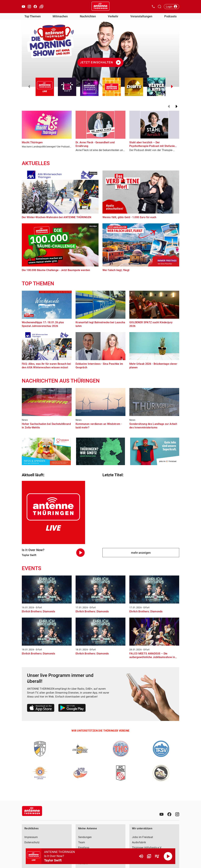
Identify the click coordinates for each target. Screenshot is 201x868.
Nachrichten (88, 16)
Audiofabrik (139, 842)
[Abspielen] (168, 856)
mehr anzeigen (141, 553)
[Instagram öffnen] (29, 7)
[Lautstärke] (141, 856)
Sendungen (85, 837)
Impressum (31, 837)
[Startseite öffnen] (100, 7)
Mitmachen (60, 16)
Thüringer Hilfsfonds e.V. (147, 848)
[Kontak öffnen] (153, 7)
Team (82, 842)
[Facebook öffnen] (35, 7)
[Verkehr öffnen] (41, 7)
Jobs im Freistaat (142, 837)
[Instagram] (177, 814)
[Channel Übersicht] (149, 856)
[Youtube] (161, 814)
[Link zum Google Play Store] (72, 708)
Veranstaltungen (141, 16)
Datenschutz (32, 842)
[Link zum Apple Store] (41, 708)
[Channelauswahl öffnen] (160, 7)
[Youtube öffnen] (23, 7)
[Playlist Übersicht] (157, 856)
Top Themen (33, 16)
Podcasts (170, 16)
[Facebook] (169, 814)
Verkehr (113, 16)
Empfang (84, 848)
